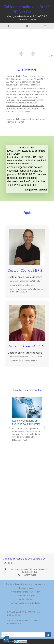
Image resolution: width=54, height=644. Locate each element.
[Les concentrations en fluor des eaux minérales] (27, 407)
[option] (27, 39)
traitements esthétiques (26, 103)
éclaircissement (14, 106)
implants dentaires (31, 108)
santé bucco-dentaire (29, 97)
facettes (26, 106)
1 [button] (50, 56)
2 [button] (52, 56)
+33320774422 (29, 575)
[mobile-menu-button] (45, 26)
